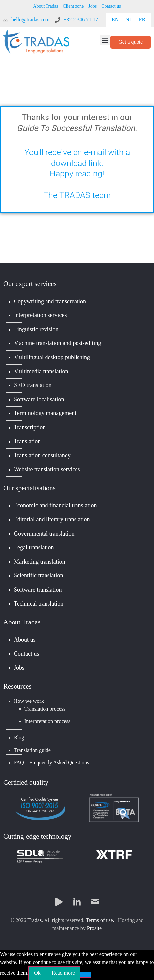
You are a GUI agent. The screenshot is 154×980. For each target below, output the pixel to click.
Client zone (73, 6)
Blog (19, 738)
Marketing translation (39, 562)
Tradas (34, 920)
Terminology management (45, 413)
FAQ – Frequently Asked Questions (51, 763)
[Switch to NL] (129, 20)
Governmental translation (44, 534)
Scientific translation (38, 575)
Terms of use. (100, 920)
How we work (29, 701)
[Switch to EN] (115, 20)
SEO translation (33, 385)
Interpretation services (40, 315)
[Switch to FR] (142, 20)
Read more (63, 973)
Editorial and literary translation (52, 519)
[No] (86, 975)
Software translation (38, 590)
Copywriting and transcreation (50, 301)
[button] (105, 40)
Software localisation (39, 399)
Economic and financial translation (55, 505)
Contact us (111, 6)
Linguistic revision (36, 329)
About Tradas (46, 6)
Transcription (30, 427)
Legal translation (34, 547)
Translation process (45, 709)
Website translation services (47, 469)
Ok (37, 973)
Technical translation (39, 604)
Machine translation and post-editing (57, 343)
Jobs (92, 6)
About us (25, 640)
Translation (27, 441)
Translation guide (32, 750)
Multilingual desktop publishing (52, 357)
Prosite (94, 928)
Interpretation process (47, 721)
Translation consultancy (42, 455)
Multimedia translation (41, 371)
